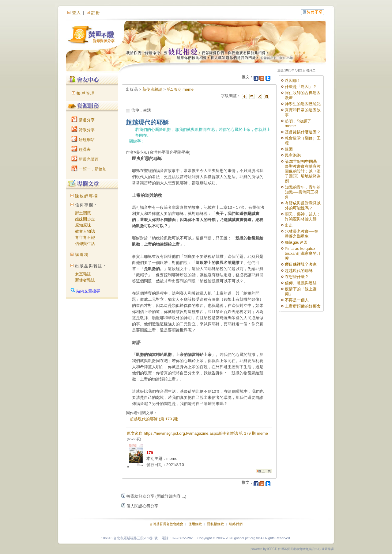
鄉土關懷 (83, 213)
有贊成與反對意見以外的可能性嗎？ (303, 206)
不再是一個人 (297, 300)
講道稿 (82, 255)
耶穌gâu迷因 (296, 242)
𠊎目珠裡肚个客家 (301, 264)
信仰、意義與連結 (301, 283)
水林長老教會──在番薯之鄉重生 (302, 234)
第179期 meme (180, 89)
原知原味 (83, 225)
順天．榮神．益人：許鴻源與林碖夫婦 (303, 217)
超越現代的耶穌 (299, 271)
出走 (289, 225)
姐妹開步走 (85, 219)
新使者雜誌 (85, 280)
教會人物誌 (85, 231)
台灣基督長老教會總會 (166, 524)
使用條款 (195, 524)
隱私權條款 (215, 524)
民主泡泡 (293, 155)
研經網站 (83, 140)
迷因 (289, 149)
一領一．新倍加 (89, 169)
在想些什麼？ (297, 277)
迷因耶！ (293, 80)
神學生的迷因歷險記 (303, 104)
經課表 (81, 149)
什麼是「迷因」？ (301, 87)
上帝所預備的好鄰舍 (303, 306)
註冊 (96, 13)
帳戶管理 (86, 93)
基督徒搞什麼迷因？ (303, 132)
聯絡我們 (236, 524)
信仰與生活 (85, 244)
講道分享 (83, 120)
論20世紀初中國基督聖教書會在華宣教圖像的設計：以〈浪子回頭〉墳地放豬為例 (303, 171)
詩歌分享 (83, 130)
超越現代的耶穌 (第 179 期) (154, 419)
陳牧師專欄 (87, 196)
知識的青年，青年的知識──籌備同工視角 (303, 192)
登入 (77, 13)
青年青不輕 (85, 237)
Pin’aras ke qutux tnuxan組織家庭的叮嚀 (303, 253)
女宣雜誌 (83, 274)
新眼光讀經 (85, 159)
